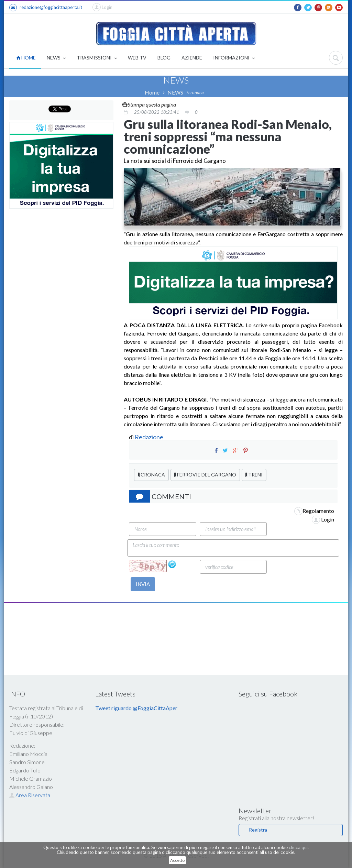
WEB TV (137, 58)
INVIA (143, 584)
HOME (26, 58)
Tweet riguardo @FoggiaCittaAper (136, 708)
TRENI (254, 475)
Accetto (177, 860)
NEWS (56, 58)
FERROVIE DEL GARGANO (205, 475)
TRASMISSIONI (97, 58)
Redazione (150, 437)
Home (152, 92)
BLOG (164, 58)
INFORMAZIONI (234, 58)
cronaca (196, 92)
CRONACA (151, 475)
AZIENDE (192, 58)
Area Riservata (30, 795)
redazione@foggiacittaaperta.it (46, 8)
